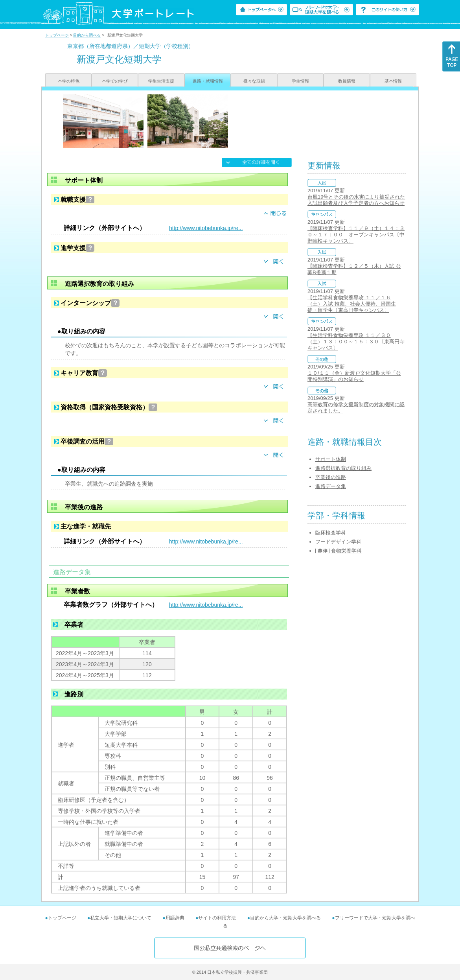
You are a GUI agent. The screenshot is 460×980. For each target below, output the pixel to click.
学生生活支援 (161, 81)
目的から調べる (87, 35)
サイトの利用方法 (217, 918)
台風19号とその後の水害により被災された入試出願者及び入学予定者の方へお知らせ (356, 200)
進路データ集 (331, 486)
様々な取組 (254, 81)
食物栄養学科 (346, 551)
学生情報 (300, 81)
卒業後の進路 (331, 477)
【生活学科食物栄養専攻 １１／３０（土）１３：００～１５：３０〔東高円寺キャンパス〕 (356, 342)
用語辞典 (175, 918)
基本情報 (393, 81)
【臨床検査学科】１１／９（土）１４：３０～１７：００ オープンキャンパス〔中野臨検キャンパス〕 (356, 235)
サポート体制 (331, 459)
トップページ (57, 35)
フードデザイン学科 (338, 542)
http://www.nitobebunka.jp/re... (206, 228)
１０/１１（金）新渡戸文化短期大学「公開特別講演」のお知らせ (354, 376)
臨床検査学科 (331, 533)
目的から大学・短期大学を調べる (285, 918)
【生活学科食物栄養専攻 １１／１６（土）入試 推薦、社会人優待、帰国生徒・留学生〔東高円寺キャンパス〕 (352, 304)
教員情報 (347, 81)
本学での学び (115, 81)
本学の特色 (69, 81)
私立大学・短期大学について (121, 918)
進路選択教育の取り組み (343, 468)
